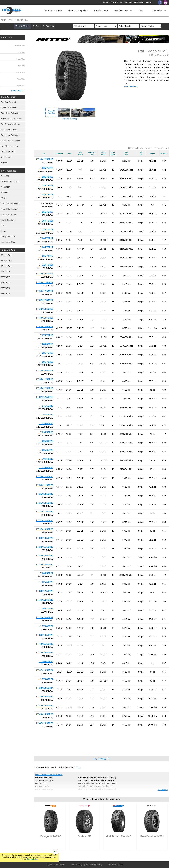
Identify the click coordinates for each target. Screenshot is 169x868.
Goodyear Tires (20, 72)
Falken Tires (21, 79)
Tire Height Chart (8, 152)
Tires (143, 11)
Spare (3, 231)
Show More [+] (18, 91)
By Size (36, 26)
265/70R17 (6, 277)
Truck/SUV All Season (10, 203)
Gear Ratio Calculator (10, 113)
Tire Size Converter (9, 102)
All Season (5, 187)
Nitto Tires (21, 52)
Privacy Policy (32, 859)
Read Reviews (131, 86)
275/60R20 (6, 294)
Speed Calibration (9, 108)
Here (79, 767)
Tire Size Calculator (53, 11)
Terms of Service (116, 865)
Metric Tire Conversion (11, 141)
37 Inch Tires (6, 266)
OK (55, 852)
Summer (4, 192)
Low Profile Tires (8, 242)
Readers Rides (139, 2)
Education (160, 11)
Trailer (3, 225)
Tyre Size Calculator (10, 146)
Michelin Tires (20, 86)
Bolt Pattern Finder (9, 130)
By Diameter (49, 26)
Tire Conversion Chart (10, 124)
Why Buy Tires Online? (110, 2)
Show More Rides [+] (70, 119)
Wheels (4, 163)
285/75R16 (6, 272)
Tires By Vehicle (23, 26)
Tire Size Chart (101, 11)
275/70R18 (6, 288)
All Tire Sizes (6, 157)
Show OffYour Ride (51, 112)
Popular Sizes (8, 250)
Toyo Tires (21, 66)
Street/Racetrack (8, 220)
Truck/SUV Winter (9, 214)
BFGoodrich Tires (19, 46)
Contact (149, 2)
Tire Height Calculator (10, 135)
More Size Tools (123, 11)
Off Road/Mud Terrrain (10, 181)
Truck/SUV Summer (9, 209)
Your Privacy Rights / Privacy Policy (87, 865)
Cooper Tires (20, 59)
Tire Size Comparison (78, 11)
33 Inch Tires (6, 255)
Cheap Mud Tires (8, 236)
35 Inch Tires (6, 261)
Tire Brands (6, 38)
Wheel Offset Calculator (11, 119)
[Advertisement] (101, 134)
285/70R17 (6, 283)
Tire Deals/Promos (126, 2)
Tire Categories (8, 171)
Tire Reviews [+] (101, 759)
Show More (163, 790)
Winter (4, 198)
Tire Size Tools (8, 97)
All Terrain (5, 176)
